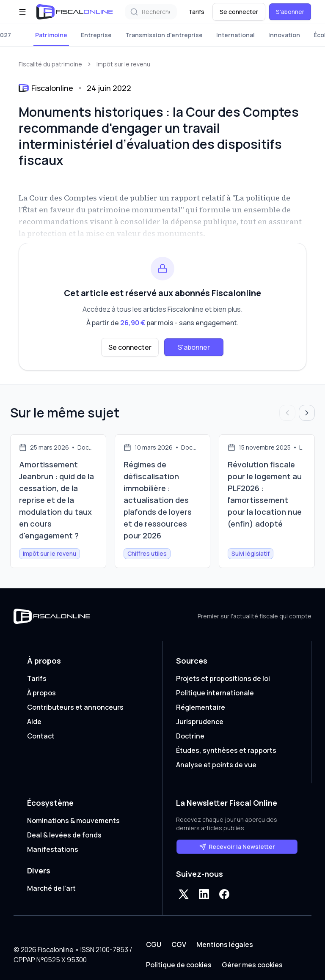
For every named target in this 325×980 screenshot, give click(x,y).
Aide (34, 722)
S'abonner (290, 12)
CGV (179, 944)
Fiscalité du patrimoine (50, 64)
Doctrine (190, 736)
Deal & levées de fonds (64, 835)
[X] (184, 894)
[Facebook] (224, 894)
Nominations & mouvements (73, 821)
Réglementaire (201, 707)
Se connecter (239, 12)
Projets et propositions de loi (223, 678)
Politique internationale (215, 693)
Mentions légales (225, 944)
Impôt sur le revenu (123, 64)
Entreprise (96, 35)
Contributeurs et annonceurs (75, 707)
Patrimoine (51, 35)
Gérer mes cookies (252, 965)
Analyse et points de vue (216, 765)
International (235, 35)
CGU (154, 944)
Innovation (284, 35)
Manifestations (53, 849)
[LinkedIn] (204, 894)
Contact (41, 736)
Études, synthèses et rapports (226, 750)
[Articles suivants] (307, 413)
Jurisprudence (200, 722)
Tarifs (196, 12)
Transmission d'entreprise (164, 35)
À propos (41, 693)
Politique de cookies (179, 965)
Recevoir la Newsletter (237, 847)
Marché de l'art (51, 888)
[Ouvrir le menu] (22, 12)
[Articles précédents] (287, 413)
